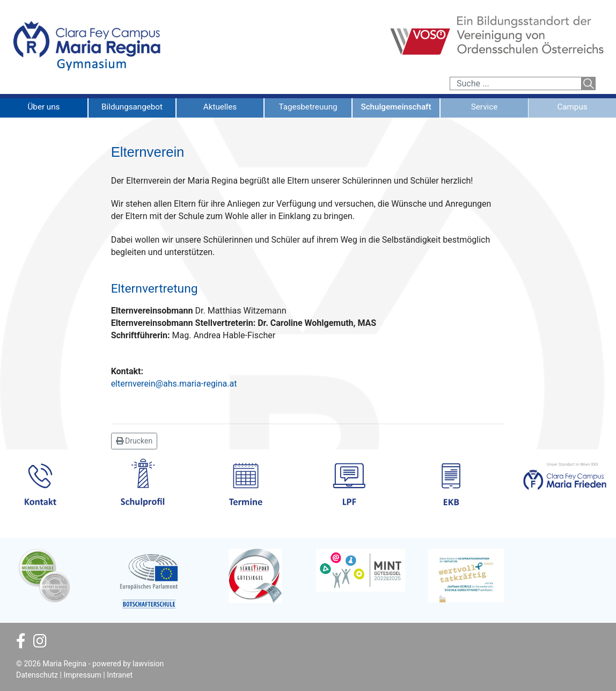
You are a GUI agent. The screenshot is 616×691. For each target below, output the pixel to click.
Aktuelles (220, 107)
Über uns (44, 107)
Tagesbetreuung (308, 107)
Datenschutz (37, 675)
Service (484, 107)
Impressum (82, 675)
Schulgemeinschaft (396, 107)
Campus (572, 107)
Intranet (120, 675)
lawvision (148, 664)
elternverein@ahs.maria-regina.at (174, 384)
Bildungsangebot (132, 107)
